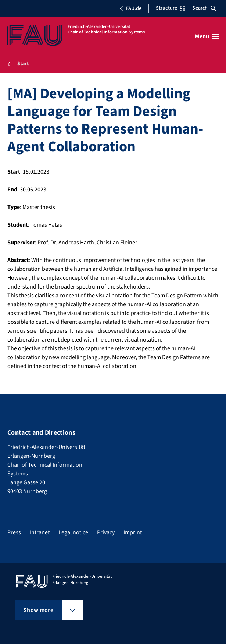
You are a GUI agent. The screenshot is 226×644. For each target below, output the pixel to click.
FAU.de (130, 8)
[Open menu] (207, 36)
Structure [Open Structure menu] (171, 8)
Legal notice (73, 532)
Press (14, 532)
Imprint (133, 532)
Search (204, 8)
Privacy (106, 532)
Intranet (40, 532)
